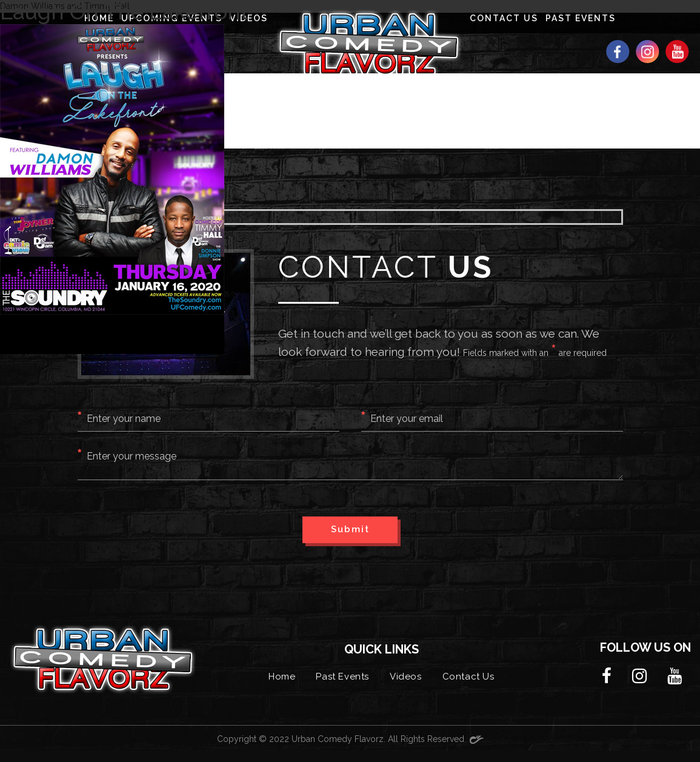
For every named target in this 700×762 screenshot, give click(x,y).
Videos (406, 677)
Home (282, 677)
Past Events (342, 677)
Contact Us (468, 677)
